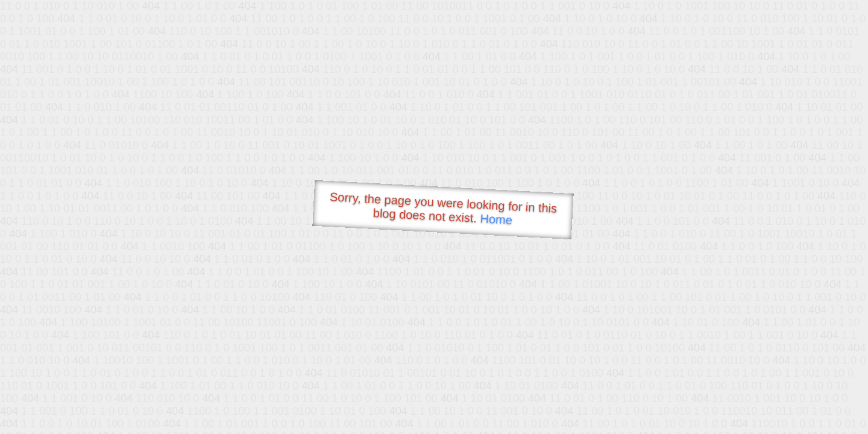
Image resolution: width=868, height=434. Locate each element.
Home (496, 219)
